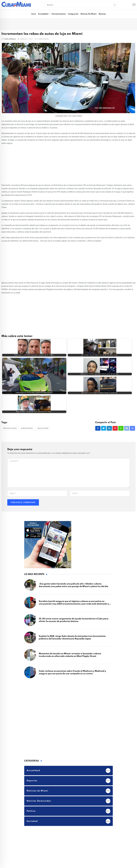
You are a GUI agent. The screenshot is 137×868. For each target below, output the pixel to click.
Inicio (34, 14)
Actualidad (43, 14)
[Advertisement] (68, 164)
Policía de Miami (27, 410)
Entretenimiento (59, 14)
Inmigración (73, 14)
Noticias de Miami (89, 14)
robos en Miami (43, 410)
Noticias (102, 14)
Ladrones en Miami (10, 410)
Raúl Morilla (10, 39)
